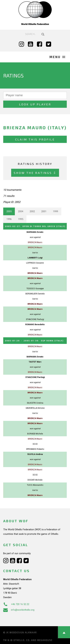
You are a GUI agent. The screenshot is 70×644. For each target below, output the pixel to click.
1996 (9, 219)
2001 (44, 211)
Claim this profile (35, 139)
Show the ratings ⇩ (35, 173)
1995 (21, 219)
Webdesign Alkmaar (23, 632)
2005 (9, 211)
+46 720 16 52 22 (16, 604)
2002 (32, 211)
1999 (55, 211)
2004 (21, 211)
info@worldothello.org (19, 610)
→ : (34, 341)
